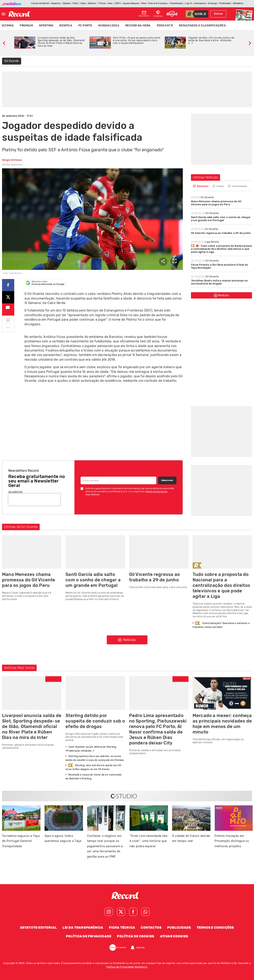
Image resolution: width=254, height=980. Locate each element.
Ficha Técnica (122, 928)
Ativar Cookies (174, 936)
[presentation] (34, 500)
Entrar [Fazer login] (218, 14)
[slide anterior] (4, 43)
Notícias (221, 295)
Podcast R (165, 25)
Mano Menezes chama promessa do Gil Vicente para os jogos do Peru (216, 203)
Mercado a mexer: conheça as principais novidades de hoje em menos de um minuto (222, 724)
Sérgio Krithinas (12, 160)
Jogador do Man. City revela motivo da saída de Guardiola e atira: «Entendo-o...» (211, 41)
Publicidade (179, 928)
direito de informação (157, 492)
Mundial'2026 (109, 25)
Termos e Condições (215, 928)
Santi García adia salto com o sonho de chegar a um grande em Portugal (221, 219)
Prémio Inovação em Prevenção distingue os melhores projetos (232, 841)
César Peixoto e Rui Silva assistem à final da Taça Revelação (219, 266)
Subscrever (167, 480)
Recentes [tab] (201, 186)
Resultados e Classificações (202, 25)
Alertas (140, 948)
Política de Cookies (136, 936)
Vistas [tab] (218, 186)
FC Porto (85, 25)
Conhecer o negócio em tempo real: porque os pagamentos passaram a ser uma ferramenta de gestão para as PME (105, 846)
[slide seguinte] (250, 43)
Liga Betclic (205, 242)
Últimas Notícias (205, 177)
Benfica (66, 25)
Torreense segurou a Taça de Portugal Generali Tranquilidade (21, 841)
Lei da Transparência (83, 928)
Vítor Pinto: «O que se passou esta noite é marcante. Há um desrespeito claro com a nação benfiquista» (137, 41)
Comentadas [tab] (238, 186)
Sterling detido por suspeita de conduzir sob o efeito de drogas (95, 721)
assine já (200, 14)
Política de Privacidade (89, 936)
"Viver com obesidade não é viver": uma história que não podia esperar (149, 841)
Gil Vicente (202, 197)
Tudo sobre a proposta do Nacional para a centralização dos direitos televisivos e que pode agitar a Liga (221, 249)
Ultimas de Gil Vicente (21, 527)
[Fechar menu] (3, 14)
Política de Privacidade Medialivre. (127, 967)
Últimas (8, 25)
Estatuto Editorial (39, 928)
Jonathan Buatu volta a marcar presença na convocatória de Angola (219, 282)
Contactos (151, 928)
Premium (26, 25)
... (8, 326)
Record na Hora (138, 25)
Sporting (46, 25)
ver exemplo (15, 492)
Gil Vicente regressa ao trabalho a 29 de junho (221, 233)
